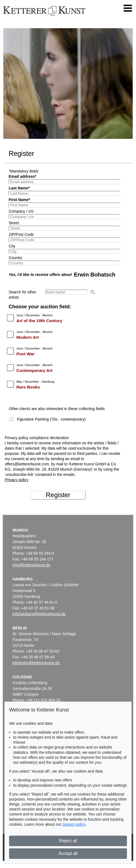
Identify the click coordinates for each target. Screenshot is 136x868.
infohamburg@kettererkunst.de (39, 614)
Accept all (68, 853)
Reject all (68, 841)
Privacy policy (17, 480)
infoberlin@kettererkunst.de (36, 663)
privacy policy (74, 824)
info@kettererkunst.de (31, 565)
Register (58, 495)
